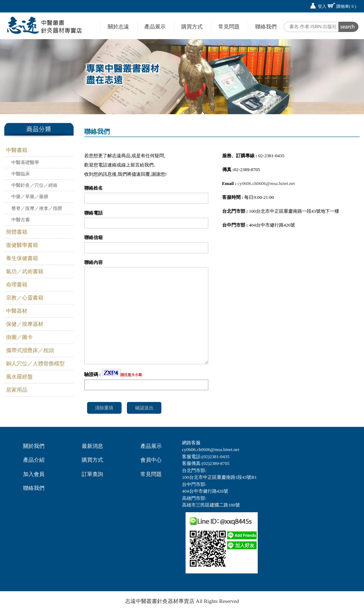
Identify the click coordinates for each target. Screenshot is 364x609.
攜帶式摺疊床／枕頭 (30, 350)
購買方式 (192, 27)
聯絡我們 (266, 27)
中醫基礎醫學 (25, 162)
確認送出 (144, 408)
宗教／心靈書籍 (25, 298)
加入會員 (34, 474)
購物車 (346, 6)
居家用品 (17, 390)
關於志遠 (118, 27)
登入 (322, 6)
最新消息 (92, 446)
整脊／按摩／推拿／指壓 (37, 208)
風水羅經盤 (19, 377)
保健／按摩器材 (25, 324)
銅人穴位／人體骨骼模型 (35, 364)
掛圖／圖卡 (19, 337)
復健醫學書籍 (22, 245)
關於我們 (34, 446)
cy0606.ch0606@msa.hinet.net (266, 183)
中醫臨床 (21, 174)
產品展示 (155, 27)
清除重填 (104, 408)
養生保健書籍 (22, 258)
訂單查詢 (92, 474)
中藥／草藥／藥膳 (30, 197)
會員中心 (151, 460)
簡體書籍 (17, 232)
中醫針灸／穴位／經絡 (34, 185)
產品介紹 (34, 460)
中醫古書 (21, 220)
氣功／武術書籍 (25, 271)
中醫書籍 (17, 150)
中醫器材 (17, 311)
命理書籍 (17, 285)
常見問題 (229, 27)
